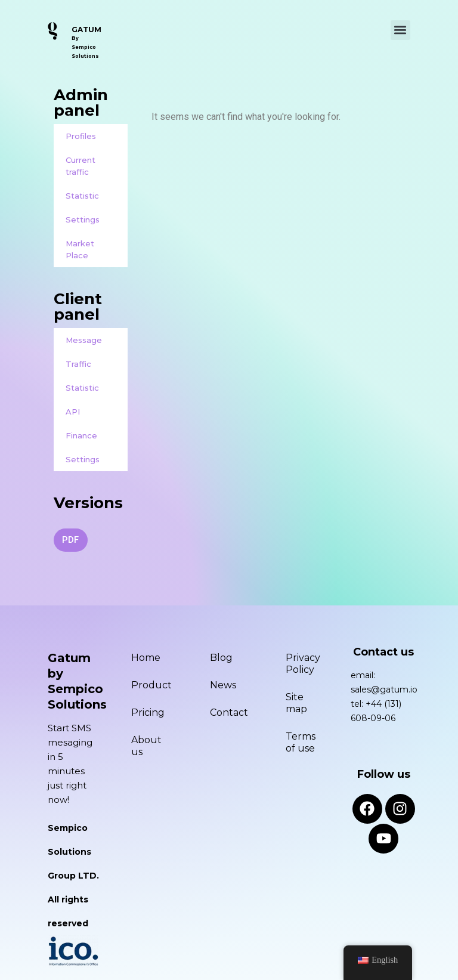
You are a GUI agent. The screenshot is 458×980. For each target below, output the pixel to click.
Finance (81, 435)
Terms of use (301, 742)
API (73, 412)
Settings (83, 220)
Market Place (80, 249)
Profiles (81, 136)
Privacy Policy (303, 664)
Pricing (148, 712)
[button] (400, 30)
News (223, 685)
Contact (229, 712)
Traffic (78, 364)
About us (146, 746)
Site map (296, 703)
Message (84, 340)
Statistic (82, 196)
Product (151, 685)
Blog (221, 658)
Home (146, 658)
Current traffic (81, 166)
